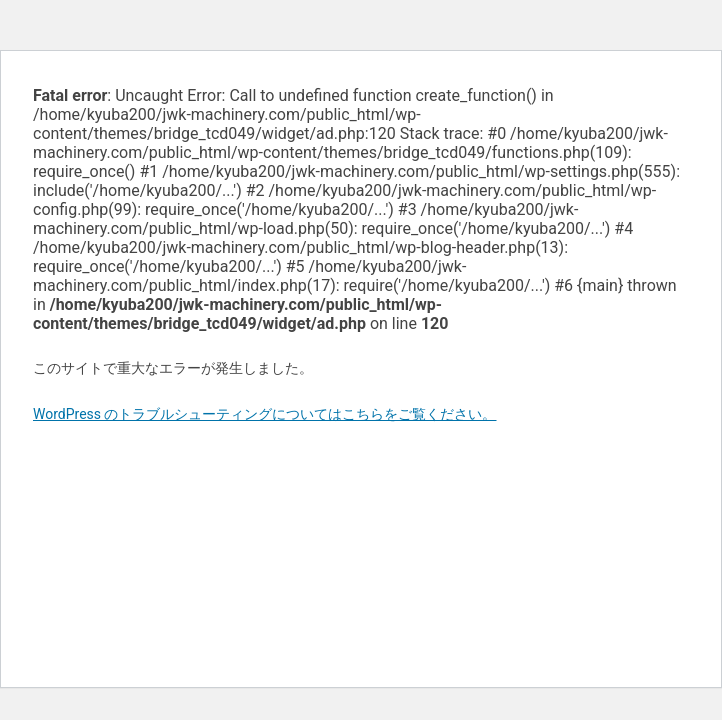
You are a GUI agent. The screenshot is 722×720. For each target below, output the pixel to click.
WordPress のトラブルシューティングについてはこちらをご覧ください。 (265, 414)
